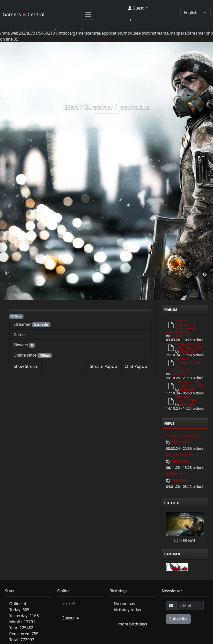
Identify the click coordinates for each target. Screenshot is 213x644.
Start (71, 107)
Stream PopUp (103, 366)
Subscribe (178, 619)
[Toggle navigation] (88, 15)
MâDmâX (187, 351)
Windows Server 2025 (186, 399)
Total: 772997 (22, 640)
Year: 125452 (21, 628)
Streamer (99, 107)
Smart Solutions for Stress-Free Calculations (183, 326)
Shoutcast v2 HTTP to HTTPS (189, 384)
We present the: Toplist (187, 455)
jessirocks (134, 107)
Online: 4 (18, 604)
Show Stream (26, 366)
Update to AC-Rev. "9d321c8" (189, 345)
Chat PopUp (136, 366)
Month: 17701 (22, 622)
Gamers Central (23, 14)
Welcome (175, 474)
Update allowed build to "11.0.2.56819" (183, 364)
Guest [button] (136, 8)
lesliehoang (180, 336)
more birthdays (133, 624)
